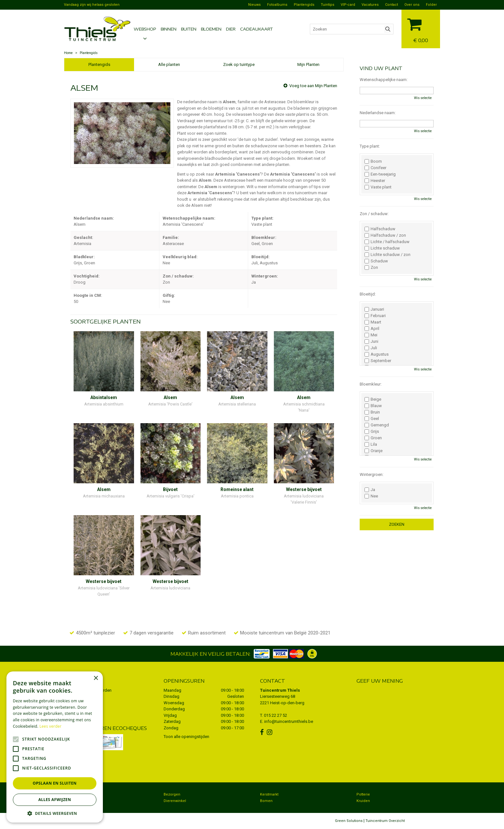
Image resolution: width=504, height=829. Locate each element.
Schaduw (376, 261)
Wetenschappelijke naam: (384, 80)
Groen (373, 438)
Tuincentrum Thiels (280, 690)
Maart (373, 322)
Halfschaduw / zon (385, 235)
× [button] (96, 678)
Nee (371, 496)
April (372, 329)
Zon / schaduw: (374, 214)
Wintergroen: (372, 474)
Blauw (373, 406)
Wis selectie (423, 98)
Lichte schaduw (382, 248)
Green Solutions (349, 821)
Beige (373, 399)
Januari (374, 309)
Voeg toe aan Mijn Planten (313, 86)
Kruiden (363, 801)
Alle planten (169, 64)
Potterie (363, 794)
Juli (371, 348)
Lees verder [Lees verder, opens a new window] (51, 726)
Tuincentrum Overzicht (385, 821)
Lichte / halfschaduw (387, 242)
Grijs (372, 432)
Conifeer (375, 168)
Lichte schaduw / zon (387, 255)
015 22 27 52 (275, 715)
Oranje (373, 451)
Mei (371, 335)
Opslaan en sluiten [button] (55, 783)
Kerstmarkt (269, 794)
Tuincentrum (78, 794)
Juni (371, 342)
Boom (373, 161)
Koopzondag (78, 801)
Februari (375, 316)
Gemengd (377, 425)
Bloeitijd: (368, 294)
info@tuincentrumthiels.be (289, 721)
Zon (371, 268)
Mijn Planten (308, 64)
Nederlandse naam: (378, 113)
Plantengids (99, 64)
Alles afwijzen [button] (55, 800)
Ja (370, 490)
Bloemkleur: (371, 384)
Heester (375, 181)
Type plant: (370, 146)
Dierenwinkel (175, 801)
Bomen (266, 801)
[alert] (55, 747)
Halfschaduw (380, 229)
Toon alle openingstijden (186, 737)
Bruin (372, 412)
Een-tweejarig (380, 174)
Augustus (377, 354)
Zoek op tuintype (239, 64)
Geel (372, 419)
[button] (55, 813)
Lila (371, 444)
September (378, 361)
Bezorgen (172, 794)
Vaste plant (378, 187)
